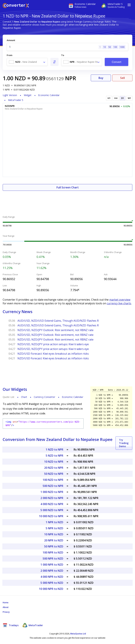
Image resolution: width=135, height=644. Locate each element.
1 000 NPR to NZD (52, 565)
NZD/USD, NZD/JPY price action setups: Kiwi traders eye (53, 344)
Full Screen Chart (68, 187)
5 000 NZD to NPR (52, 510)
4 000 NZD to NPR (52, 504)
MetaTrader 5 (16, 100)
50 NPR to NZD (54, 546)
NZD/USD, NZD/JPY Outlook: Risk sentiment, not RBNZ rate (56, 330)
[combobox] (27, 62)
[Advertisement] (67, 201)
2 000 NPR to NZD (52, 571)
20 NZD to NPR (54, 468)
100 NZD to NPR (53, 480)
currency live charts (119, 303)
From (9, 55)
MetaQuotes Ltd (78, 634)
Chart (24, 397)
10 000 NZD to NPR (51, 516)
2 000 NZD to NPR (52, 498)
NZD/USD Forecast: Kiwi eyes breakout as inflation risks (53, 354)
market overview (120, 300)
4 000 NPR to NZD (52, 577)
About (6, 607)
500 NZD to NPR (53, 486)
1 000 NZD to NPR (52, 492)
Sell (122, 78)
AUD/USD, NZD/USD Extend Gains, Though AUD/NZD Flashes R (58, 321)
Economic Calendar (49, 95)
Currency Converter (44, 397)
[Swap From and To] (54, 62)
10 (105, 47)
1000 (122, 47)
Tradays (11, 625)
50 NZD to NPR (54, 474)
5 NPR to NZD (54, 528)
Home (6, 603)
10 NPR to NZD (54, 534)
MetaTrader (33, 625)
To (63, 55)
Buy (101, 78)
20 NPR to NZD (54, 540)
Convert (117, 62)
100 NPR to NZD (53, 552)
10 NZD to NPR (54, 462)
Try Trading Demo (124, 443)
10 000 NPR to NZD (51, 589)
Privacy (6, 612)
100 (115, 47)
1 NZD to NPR (54, 450)
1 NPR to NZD (54, 522)
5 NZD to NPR (54, 456)
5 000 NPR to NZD (52, 583)
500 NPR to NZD (53, 559)
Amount (11, 40)
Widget (28, 95)
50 (110, 47)
